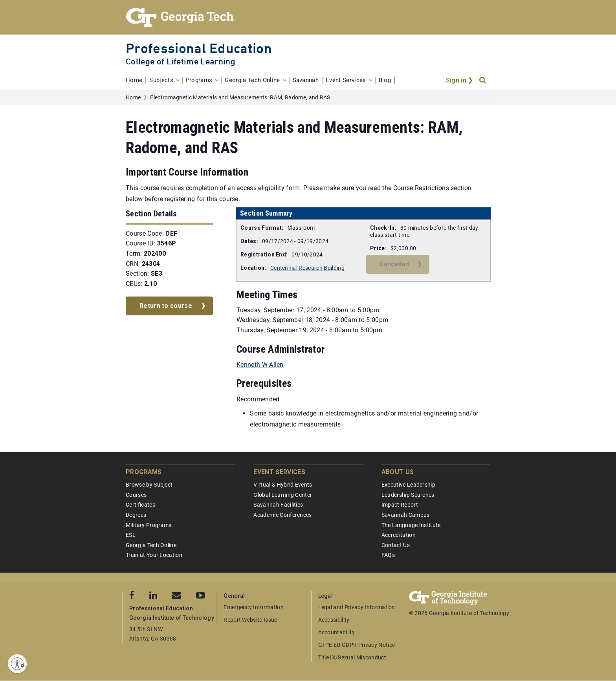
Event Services (279, 472)
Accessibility (334, 620)
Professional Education (199, 48)
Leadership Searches (408, 495)
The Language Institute (411, 525)
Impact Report (400, 505)
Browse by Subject (149, 485)
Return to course (166, 306)
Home (133, 97)
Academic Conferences (282, 515)
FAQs (388, 555)
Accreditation (399, 535)
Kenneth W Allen (260, 365)
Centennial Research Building (307, 268)
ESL (131, 535)
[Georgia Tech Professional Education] (308, 17)
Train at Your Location (154, 555)
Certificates (140, 505)
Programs (144, 472)
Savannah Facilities (278, 505)
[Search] (483, 81)
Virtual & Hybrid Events (283, 485)
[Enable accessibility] (17, 664)
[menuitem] (136, 80)
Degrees (136, 515)
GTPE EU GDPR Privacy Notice (357, 645)
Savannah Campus (406, 515)
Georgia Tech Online (151, 545)
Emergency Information (254, 607)
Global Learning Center (283, 495)
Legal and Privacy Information (357, 607)
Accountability (336, 632)
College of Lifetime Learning (181, 61)
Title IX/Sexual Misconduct (352, 657)
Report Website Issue (250, 620)
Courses (136, 495)
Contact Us (396, 545)
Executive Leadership (408, 485)
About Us (398, 472)
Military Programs (148, 525)
